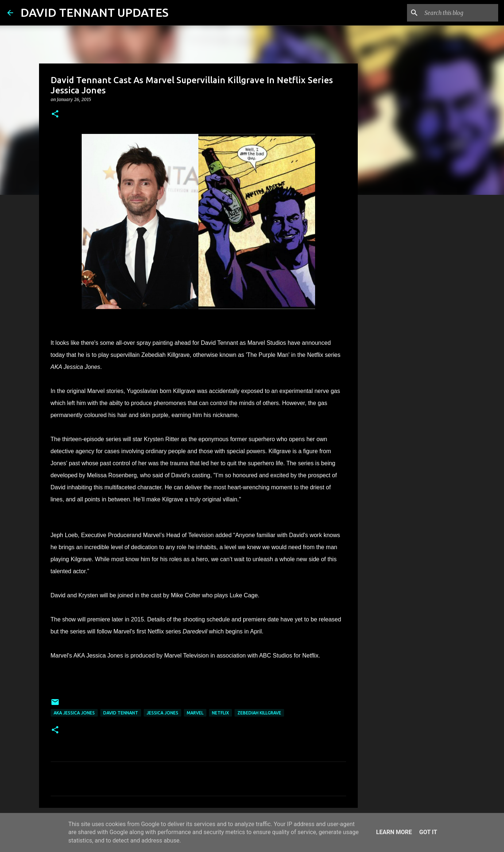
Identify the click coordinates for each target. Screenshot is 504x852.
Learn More (394, 832)
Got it (428, 832)
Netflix (220, 713)
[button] (55, 114)
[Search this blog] (460, 13)
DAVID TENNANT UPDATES (94, 12)
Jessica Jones (162, 713)
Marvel (195, 713)
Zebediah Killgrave (259, 713)
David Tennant (121, 713)
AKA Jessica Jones (74, 713)
